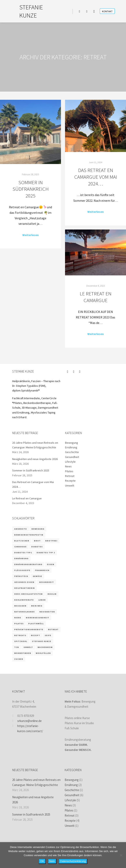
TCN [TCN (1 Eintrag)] (17, 647)
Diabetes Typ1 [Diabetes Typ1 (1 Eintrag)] (23, 553)
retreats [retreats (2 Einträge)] (20, 635)
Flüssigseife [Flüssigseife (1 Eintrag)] (22, 570)
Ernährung (71, 447)
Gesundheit (72, 457)
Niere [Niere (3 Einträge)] (18, 618)
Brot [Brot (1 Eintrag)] (37, 541)
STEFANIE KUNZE (31, 11)
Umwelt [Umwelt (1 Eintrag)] (28, 647)
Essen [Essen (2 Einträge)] (51, 564)
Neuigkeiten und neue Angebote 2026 (35, 459)
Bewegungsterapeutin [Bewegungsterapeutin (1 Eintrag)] (29, 535)
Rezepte (70, 481)
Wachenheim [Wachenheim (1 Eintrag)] (45, 647)
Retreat (70, 476)
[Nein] (121, 855)
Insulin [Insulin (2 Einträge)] (52, 594)
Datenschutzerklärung (73, 861)
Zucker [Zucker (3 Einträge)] (19, 659)
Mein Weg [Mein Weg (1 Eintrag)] (37, 606)
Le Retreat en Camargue (96, 297)
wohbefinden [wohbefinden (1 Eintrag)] (23, 653)
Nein (52, 861)
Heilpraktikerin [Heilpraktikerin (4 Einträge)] (24, 588)
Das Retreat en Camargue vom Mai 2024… (96, 177)
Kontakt (107, 11)
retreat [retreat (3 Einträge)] (53, 629)
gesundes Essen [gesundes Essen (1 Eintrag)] (24, 582)
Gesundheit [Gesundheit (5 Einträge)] (46, 582)
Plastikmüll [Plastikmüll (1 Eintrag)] (36, 624)
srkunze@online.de (27, 721)
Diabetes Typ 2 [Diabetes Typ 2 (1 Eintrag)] (46, 553)
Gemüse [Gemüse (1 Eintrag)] (37, 576)
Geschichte (72, 452)
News (68, 466)
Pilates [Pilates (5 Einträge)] (19, 624)
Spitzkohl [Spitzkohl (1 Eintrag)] (21, 641)
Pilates (69, 471)
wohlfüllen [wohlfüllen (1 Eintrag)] (43, 653)
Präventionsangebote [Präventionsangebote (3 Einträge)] (29, 629)
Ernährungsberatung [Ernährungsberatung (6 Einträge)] (28, 564)
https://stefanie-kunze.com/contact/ (28, 728)
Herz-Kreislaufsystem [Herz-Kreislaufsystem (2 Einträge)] (28, 594)
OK (42, 861)
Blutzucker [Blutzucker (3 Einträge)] (22, 541)
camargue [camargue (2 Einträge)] (20, 547)
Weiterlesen (30, 235)
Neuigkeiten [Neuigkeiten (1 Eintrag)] (47, 612)
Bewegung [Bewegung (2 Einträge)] (38, 529)
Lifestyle (70, 462)
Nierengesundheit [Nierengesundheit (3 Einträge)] (37, 618)
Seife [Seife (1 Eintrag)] (48, 635)
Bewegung (72, 443)
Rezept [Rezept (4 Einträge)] (35, 635)
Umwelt (70, 486)
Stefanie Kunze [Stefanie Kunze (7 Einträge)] (42, 641)
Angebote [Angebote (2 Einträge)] (21, 529)
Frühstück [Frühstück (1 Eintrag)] (21, 576)
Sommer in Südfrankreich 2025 (31, 189)
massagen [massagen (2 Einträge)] (20, 606)
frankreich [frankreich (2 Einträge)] (42, 570)
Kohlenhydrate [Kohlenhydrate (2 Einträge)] (24, 600)
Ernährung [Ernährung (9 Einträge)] (21, 558)
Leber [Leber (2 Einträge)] (42, 600)
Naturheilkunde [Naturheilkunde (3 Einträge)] (24, 612)
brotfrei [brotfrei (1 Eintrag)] (51, 541)
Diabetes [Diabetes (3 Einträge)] (37, 547)
